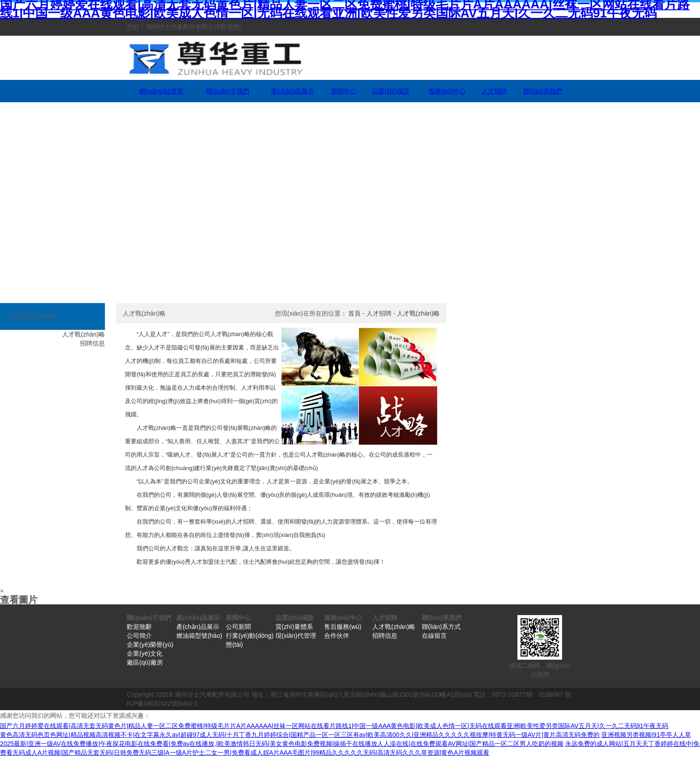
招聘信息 (385, 636)
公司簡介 (139, 636)
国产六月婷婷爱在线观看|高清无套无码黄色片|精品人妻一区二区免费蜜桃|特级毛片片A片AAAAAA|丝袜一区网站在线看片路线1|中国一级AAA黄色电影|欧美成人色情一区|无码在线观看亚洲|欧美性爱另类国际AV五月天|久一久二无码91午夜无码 (334, 726)
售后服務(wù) (343, 627)
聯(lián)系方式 (441, 627)
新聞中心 (344, 91)
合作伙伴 (337, 636)
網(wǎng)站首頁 (161, 91)
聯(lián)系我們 (543, 91)
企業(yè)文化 (145, 653)
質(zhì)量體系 (294, 627)
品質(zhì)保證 (391, 91)
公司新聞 (238, 627)
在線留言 (434, 636)
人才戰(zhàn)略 (418, 313)
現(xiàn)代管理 (296, 636)
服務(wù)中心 (447, 91)
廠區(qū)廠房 (145, 662)
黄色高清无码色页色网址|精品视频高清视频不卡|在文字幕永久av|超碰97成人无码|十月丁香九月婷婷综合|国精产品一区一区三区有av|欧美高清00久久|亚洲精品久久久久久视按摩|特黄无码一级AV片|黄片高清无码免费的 (300, 735)
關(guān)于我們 (227, 91)
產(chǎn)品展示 (292, 91)
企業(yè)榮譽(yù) (150, 645)
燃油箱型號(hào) (199, 636)
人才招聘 (494, 91)
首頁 (354, 313)
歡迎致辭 (139, 627)
